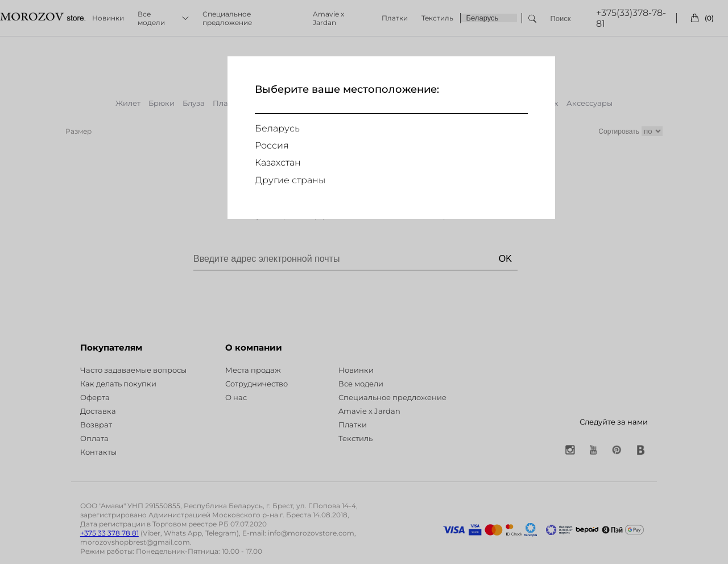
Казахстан (278, 162)
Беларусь (277, 128)
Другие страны (290, 180)
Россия (272, 145)
